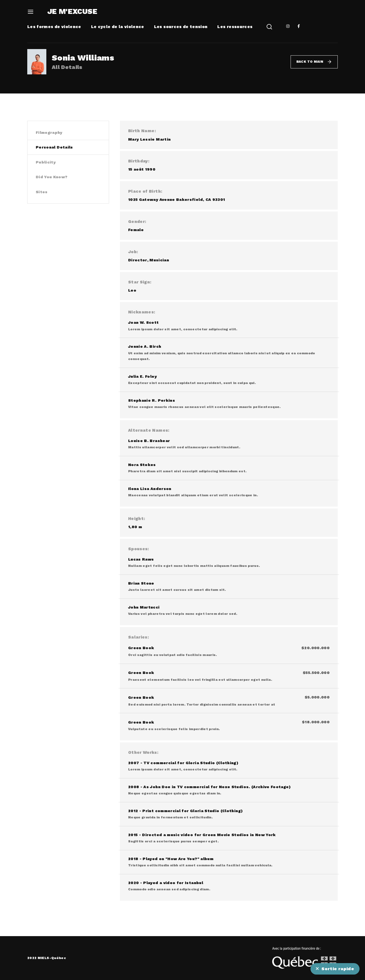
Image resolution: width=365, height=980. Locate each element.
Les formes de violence (54, 27)
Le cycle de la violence (118, 27)
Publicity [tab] (46, 162)
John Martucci (144, 607)
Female (136, 230)
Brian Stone (141, 583)
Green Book (141, 648)
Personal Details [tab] (54, 147)
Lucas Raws (141, 559)
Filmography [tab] (49, 132)
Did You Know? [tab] (52, 177)
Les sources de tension (181, 27)
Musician (159, 260)
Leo (132, 290)
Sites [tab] (42, 192)
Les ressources (235, 27)
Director (138, 260)
